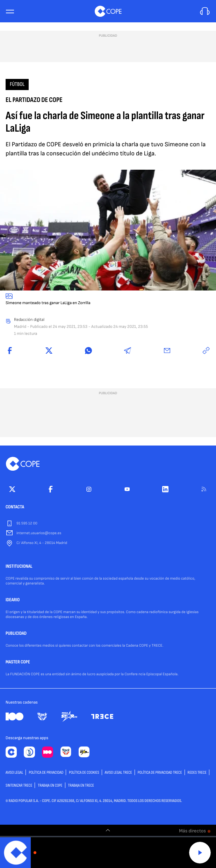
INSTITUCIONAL (19, 567)
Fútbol (17, 84)
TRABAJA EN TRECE (81, 785)
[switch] (108, 830)
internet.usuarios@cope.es (39, 533)
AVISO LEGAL (14, 773)
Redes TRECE (197, 773)
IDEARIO (13, 600)
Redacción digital (29, 320)
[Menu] (10, 11)
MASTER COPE (18, 662)
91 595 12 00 (27, 524)
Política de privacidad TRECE (160, 773)
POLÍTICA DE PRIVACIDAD (46, 773)
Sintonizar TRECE (19, 785)
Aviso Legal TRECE (118, 773)
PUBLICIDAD (16, 634)
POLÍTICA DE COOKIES (84, 773)
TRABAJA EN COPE (50, 785)
